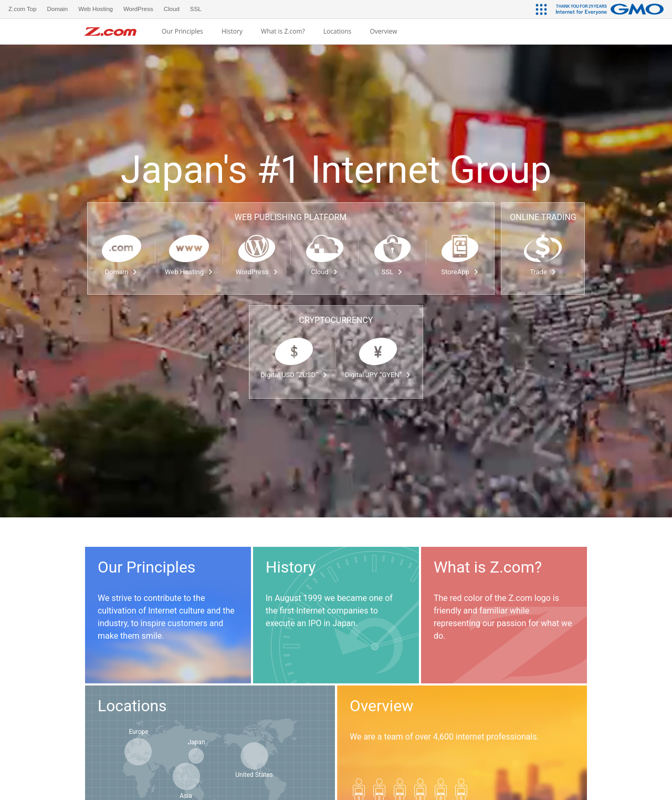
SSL (392, 272)
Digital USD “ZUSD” (294, 375)
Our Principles (182, 32)
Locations (338, 32)
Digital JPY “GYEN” (378, 375)
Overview (383, 32)
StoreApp (460, 272)
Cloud (324, 272)
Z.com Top (23, 9)
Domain (122, 272)
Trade (543, 272)
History (232, 32)
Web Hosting (189, 272)
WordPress (256, 272)
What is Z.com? (283, 32)
